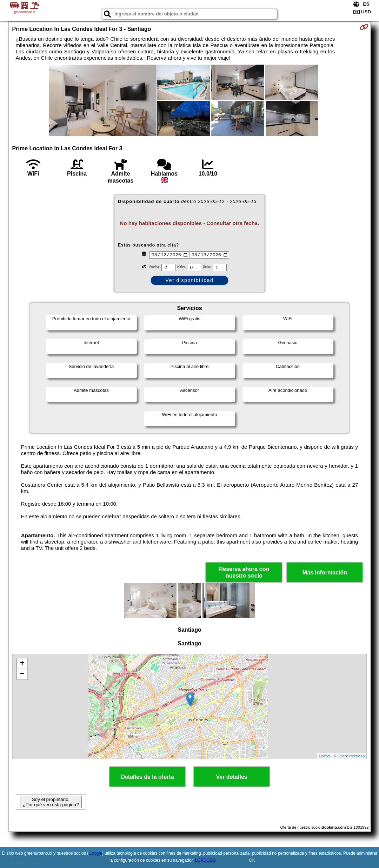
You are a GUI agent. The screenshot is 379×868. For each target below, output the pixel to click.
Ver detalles (232, 777)
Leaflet (325, 756)
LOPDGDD (205, 860)
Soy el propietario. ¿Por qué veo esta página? (51, 802)
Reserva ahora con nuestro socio (244, 572)
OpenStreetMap (351, 756)
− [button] (22, 674)
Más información (325, 573)
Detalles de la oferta (147, 777)
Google (95, 853)
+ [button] (22, 664)
